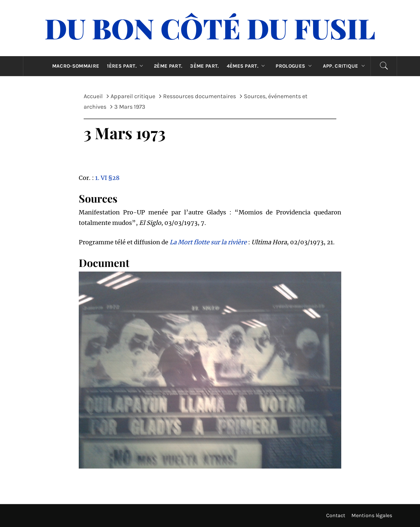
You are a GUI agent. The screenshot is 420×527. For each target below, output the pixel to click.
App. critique (346, 66)
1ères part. (126, 66)
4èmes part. (247, 66)
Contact (336, 515)
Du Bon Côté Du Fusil (210, 28)
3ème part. (204, 66)
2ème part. (168, 66)
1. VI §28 (107, 178)
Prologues (295, 66)
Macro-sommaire (76, 66)
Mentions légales (372, 515)
